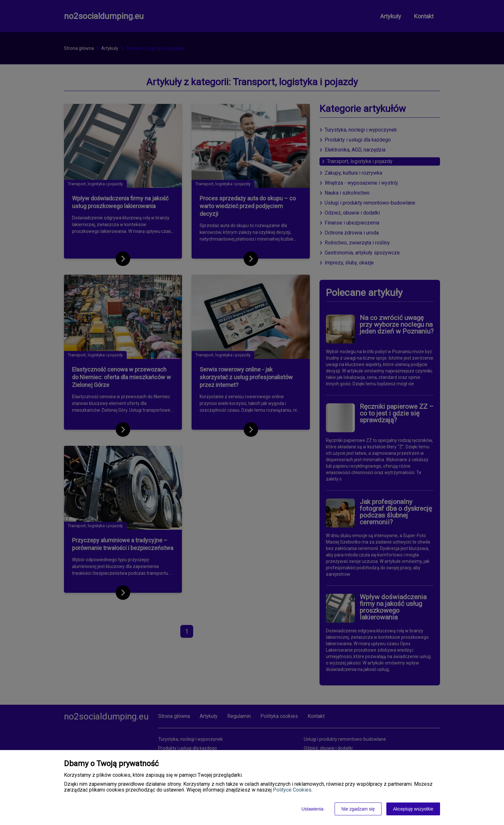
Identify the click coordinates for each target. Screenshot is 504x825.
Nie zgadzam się (358, 809)
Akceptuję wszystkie (413, 809)
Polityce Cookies (292, 790)
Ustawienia (312, 809)
